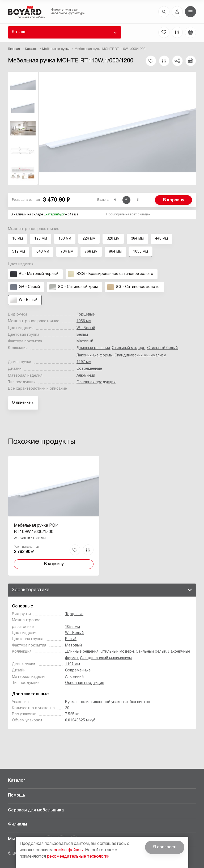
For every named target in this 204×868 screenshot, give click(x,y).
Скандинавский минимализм (140, 356)
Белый (82, 335)
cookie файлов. (69, 850)
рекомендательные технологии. (79, 857)
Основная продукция (96, 382)
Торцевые (86, 315)
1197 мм (84, 362)
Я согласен (165, 847)
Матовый (85, 341)
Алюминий (86, 376)
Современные (89, 369)
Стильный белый (162, 348)
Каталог (20, 32)
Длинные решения (93, 348)
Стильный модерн (129, 348)
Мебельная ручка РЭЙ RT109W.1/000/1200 (36, 529)
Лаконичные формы (95, 356)
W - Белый (86, 328)
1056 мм (84, 321)
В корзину (174, 200)
